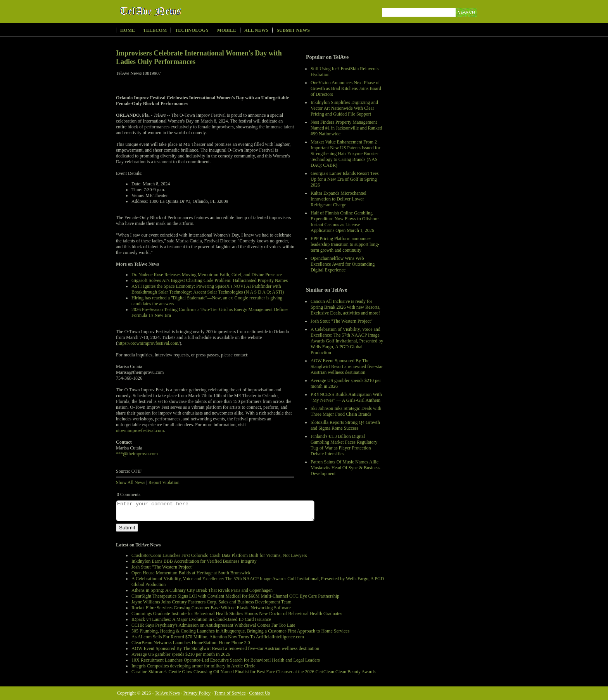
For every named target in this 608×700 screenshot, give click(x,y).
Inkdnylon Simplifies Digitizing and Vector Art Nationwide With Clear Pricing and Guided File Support (344, 108)
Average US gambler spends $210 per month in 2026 (181, 654)
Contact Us (260, 693)
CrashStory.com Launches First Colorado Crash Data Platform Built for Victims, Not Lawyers (219, 555)
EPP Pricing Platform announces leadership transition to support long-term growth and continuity (345, 244)
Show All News (130, 482)
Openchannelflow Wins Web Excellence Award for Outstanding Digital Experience (343, 264)
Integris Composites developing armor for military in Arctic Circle (193, 666)
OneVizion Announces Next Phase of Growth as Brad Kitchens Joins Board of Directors (346, 88)
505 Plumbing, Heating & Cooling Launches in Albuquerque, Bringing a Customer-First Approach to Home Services (240, 631)
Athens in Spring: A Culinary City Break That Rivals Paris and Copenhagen (202, 590)
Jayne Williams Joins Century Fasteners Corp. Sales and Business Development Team (212, 602)
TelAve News (173, 11)
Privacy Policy (197, 693)
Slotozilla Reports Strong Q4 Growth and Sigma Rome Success (345, 425)
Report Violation (164, 482)
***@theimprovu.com (137, 454)
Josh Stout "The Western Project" (342, 321)
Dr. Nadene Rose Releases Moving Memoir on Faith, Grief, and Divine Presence (207, 275)
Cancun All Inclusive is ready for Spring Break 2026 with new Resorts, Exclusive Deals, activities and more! (345, 307)
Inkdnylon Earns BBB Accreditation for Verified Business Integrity (194, 561)
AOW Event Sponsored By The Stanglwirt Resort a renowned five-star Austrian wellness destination (347, 366)
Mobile (227, 30)
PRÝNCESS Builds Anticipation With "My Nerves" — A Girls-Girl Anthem (346, 397)
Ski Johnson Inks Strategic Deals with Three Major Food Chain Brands (346, 411)
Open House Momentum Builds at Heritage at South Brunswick (191, 573)
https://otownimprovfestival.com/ (149, 343)
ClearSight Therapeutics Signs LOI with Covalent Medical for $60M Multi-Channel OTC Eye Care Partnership (235, 596)
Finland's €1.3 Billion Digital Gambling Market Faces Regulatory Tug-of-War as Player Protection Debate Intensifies (344, 445)
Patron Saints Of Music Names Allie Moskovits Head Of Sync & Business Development (345, 468)
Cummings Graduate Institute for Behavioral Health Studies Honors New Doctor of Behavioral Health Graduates (237, 614)
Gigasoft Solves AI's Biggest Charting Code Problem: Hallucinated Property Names (210, 280)
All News (256, 30)
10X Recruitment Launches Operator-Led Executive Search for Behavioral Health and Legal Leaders (226, 660)
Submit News (293, 30)
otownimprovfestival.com (140, 430)
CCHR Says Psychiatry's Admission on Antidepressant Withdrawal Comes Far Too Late (213, 625)
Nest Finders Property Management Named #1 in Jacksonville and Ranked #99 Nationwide (346, 128)
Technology (192, 30)
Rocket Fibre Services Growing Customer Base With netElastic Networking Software (211, 608)
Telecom (155, 30)
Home (128, 30)
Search (467, 21)
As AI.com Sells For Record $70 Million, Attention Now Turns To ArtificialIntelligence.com (218, 637)
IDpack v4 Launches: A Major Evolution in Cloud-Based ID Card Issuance (201, 619)
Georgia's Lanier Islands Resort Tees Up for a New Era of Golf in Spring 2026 (345, 179)
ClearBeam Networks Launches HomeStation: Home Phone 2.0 (191, 643)
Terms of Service (230, 693)
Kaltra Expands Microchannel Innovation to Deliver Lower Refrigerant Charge (339, 199)
